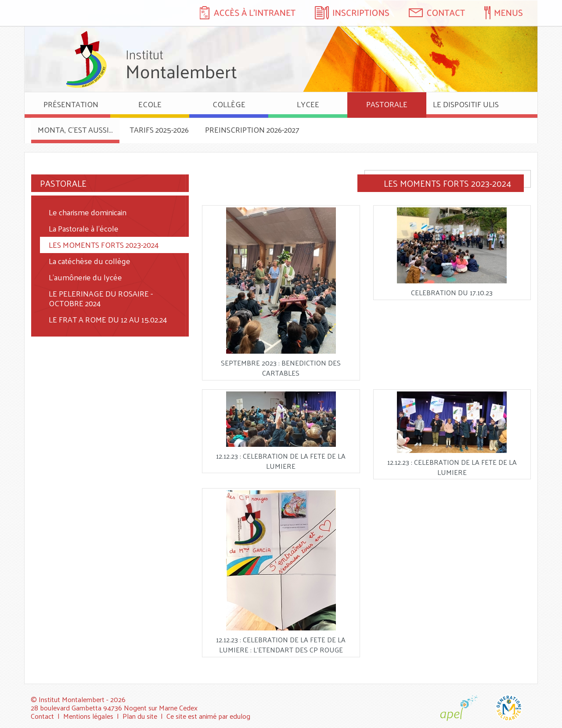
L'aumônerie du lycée (85, 277)
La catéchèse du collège (90, 261)
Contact (42, 716)
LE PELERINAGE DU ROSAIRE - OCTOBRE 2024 (101, 298)
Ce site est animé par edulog (208, 716)
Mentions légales (88, 716)
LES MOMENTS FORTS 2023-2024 (104, 244)
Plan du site (140, 716)
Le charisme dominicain (88, 212)
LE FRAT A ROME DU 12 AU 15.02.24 (108, 319)
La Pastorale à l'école (84, 228)
